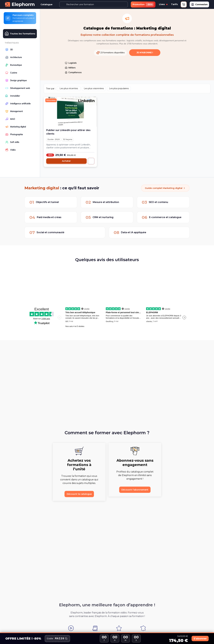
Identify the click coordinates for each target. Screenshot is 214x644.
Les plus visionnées (94, 88)
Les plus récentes (69, 88)
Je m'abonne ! (145, 52)
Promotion (143, 5)
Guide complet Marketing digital (164, 187)
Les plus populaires (119, 88)
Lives (163, 4)
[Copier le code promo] (57, 639)
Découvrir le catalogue (79, 493)
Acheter (66, 160)
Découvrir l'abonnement (135, 489)
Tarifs (174, 4)
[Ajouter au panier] (91, 160)
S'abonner (197, 639)
